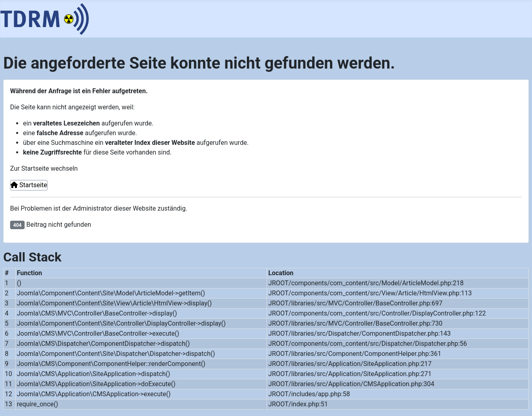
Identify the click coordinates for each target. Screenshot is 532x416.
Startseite (29, 185)
